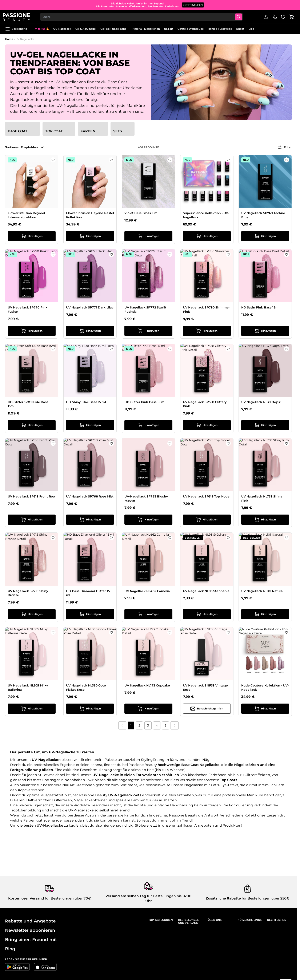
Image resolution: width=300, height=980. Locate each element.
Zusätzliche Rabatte (223, 898)
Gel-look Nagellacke (113, 29)
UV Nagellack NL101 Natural (263, 591)
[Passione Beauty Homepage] (19, 16)
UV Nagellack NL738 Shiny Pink (262, 499)
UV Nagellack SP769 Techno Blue (263, 215)
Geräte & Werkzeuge (191, 29)
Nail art (169, 29)
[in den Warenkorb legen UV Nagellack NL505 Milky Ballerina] (32, 709)
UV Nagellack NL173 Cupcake (147, 685)
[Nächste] (175, 725)
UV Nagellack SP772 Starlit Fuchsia (145, 310)
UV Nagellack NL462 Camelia (147, 591)
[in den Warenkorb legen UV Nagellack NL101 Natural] (265, 614)
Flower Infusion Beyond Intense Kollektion (26, 215)
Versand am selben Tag (126, 896)
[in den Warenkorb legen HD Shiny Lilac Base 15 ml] (90, 425)
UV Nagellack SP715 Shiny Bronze (28, 593)
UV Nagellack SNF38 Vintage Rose (205, 688)
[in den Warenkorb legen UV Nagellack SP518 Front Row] (32, 520)
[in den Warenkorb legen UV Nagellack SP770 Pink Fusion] (32, 331)
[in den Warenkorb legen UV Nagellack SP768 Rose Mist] (90, 520)
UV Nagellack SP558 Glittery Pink (205, 404)
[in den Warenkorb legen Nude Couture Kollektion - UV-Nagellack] (265, 709)
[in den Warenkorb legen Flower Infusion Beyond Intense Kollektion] (32, 236)
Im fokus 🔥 (41, 29)
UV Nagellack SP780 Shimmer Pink (207, 310)
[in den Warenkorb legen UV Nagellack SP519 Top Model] (207, 520)
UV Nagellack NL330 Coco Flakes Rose (86, 688)
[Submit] (242, 16)
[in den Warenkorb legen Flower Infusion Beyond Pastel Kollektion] (90, 236)
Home (9, 39)
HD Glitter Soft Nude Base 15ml (28, 404)
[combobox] (145, 16)
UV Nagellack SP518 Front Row (32, 496)
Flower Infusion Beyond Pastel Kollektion (90, 215)
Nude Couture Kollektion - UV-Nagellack (265, 688)
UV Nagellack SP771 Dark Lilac (90, 307)
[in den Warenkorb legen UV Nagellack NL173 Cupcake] (148, 709)
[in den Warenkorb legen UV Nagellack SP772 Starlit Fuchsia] (148, 331)
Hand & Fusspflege (220, 29)
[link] (122, 725)
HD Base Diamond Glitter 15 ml (88, 593)
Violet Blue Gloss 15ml (141, 213)
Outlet (240, 29)
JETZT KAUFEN (193, 4)
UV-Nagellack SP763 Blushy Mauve (146, 499)
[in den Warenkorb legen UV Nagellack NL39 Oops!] (265, 425)
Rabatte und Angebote (30, 921)
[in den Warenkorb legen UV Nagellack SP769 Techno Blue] (265, 236)
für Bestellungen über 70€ (67, 898)
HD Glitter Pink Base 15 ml (145, 402)
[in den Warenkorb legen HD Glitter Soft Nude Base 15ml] (32, 425)
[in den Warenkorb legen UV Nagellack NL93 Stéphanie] (207, 614)
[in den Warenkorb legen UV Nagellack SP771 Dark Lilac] (90, 331)
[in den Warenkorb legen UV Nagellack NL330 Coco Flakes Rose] (90, 709)
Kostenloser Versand (26, 898)
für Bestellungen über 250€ (265, 898)
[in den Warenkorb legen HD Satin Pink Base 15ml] (265, 331)
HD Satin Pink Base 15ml (260, 307)
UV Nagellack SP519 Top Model (207, 496)
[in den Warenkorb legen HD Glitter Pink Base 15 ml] (148, 425)
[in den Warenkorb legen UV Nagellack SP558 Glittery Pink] (207, 425)
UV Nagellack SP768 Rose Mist (90, 496)
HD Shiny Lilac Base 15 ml (86, 402)
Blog (251, 29)
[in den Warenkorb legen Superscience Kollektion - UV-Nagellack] (207, 236)
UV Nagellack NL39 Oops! (261, 402)
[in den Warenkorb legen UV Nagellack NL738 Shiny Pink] (265, 520)
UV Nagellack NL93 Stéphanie (206, 591)
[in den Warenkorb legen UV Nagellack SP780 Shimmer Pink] (207, 331)
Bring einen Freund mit (31, 940)
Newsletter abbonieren (30, 930)
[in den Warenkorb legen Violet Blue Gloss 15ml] (148, 236)
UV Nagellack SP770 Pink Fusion (28, 310)
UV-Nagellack (62, 29)
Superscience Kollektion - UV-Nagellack (206, 215)
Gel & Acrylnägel (86, 29)
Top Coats (229, 780)
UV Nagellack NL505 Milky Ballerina (28, 688)
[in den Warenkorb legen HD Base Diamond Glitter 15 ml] (90, 614)
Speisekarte (16, 29)
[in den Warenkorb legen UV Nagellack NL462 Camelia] (148, 614)
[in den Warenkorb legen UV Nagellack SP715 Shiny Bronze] (32, 614)
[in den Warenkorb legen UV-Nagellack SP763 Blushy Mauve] (148, 520)
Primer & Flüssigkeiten (145, 29)
